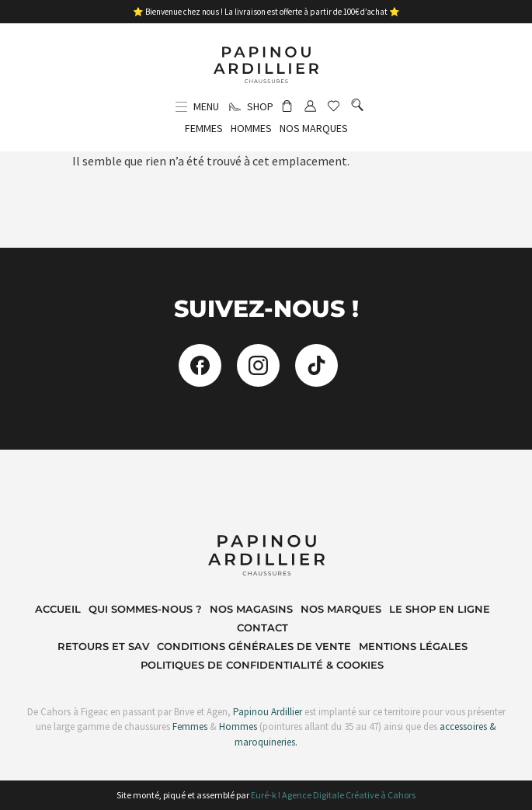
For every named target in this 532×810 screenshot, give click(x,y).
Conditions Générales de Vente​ (254, 646)
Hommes (238, 727)
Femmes (189, 727)
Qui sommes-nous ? (145, 609)
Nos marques (341, 609)
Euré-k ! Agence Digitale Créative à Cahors (333, 795)
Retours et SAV (103, 646)
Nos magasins (251, 609)
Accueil (58, 609)
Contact (263, 627)
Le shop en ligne (440, 609)
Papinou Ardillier (268, 712)
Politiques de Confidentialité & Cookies (262, 665)
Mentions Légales (413, 646)
